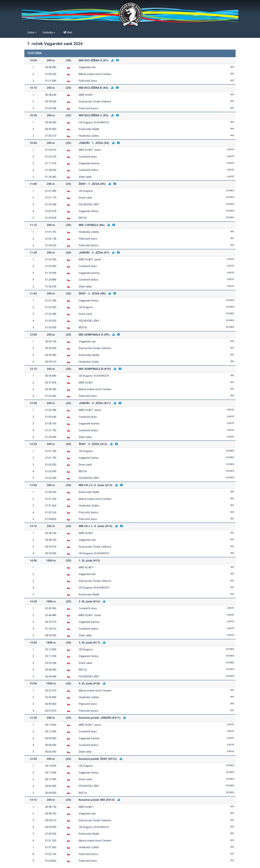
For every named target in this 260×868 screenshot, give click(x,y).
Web (68, 32)
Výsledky (49, 32)
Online (32, 32)
